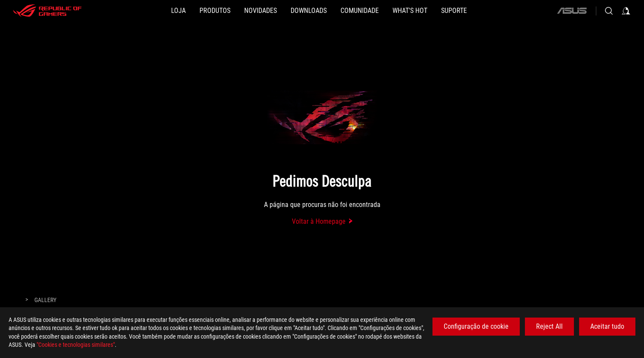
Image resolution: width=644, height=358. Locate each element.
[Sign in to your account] (626, 11)
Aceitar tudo (607, 326)
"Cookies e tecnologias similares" (76, 345)
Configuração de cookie (476, 326)
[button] (215, 11)
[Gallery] (45, 300)
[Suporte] (454, 11)
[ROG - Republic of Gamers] (47, 11)
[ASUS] (572, 11)
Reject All (549, 326)
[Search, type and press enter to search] (609, 11)
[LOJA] (178, 11)
